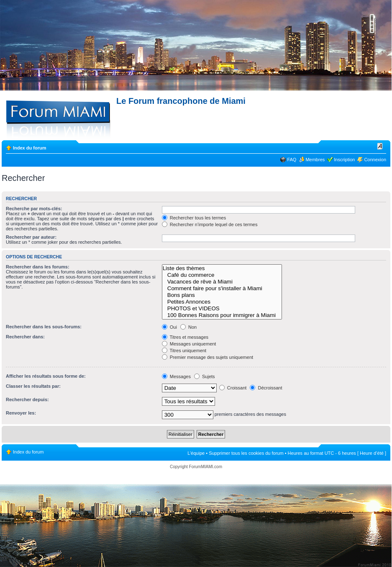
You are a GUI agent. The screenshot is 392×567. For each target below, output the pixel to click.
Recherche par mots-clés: (34, 209)
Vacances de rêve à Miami (222, 282)
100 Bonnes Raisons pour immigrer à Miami (222, 315)
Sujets (205, 376)
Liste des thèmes (222, 268)
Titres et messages (185, 337)
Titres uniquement (184, 351)
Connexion (375, 160)
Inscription (344, 160)
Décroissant (266, 388)
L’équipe (196, 453)
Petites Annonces (222, 302)
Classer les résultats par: (33, 386)
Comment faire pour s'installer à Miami (222, 289)
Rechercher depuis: (27, 399)
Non (188, 327)
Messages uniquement (189, 344)
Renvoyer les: (21, 413)
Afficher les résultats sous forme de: (46, 376)
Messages (176, 376)
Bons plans (222, 295)
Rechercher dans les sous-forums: (44, 327)
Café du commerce (222, 275)
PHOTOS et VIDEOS (222, 309)
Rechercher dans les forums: (38, 267)
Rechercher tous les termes (194, 218)
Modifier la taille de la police (380, 146)
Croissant (233, 388)
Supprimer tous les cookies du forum (246, 453)
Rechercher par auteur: (31, 237)
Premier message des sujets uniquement (208, 357)
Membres (315, 160)
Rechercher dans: (25, 337)
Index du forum (29, 148)
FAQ (292, 160)
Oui (169, 327)
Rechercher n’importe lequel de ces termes (210, 224)
